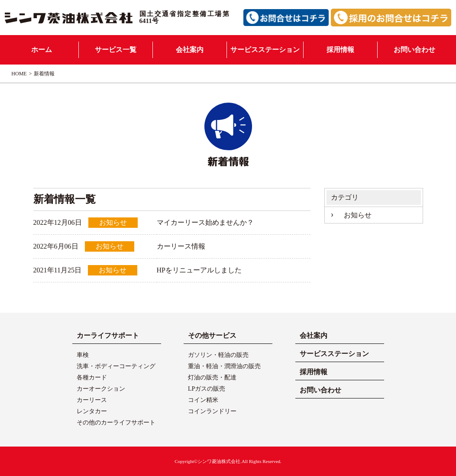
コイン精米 (203, 400)
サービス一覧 (116, 50)
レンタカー (92, 411)
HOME (19, 74)
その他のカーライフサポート (116, 423)
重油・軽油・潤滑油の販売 (224, 366)
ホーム (42, 50)
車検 (83, 355)
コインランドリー (212, 411)
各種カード (92, 377)
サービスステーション (265, 50)
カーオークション (101, 389)
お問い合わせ (414, 50)
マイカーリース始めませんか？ (205, 222)
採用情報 (340, 50)
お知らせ (358, 215)
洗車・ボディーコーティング (116, 366)
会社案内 (190, 50)
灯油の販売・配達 (212, 377)
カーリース (92, 400)
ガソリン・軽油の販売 (218, 355)
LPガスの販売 (207, 389)
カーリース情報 (181, 246)
